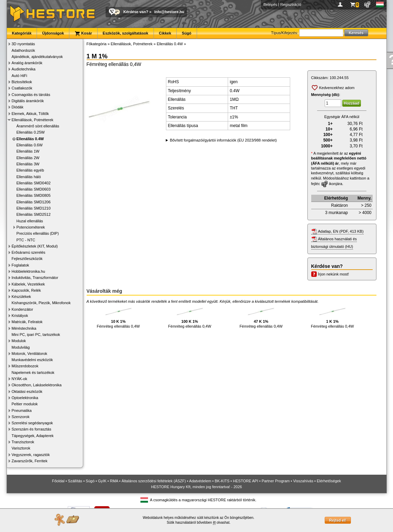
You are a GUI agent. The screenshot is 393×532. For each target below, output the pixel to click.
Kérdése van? (136, 12)
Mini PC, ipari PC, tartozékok (36, 335)
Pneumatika (22, 410)
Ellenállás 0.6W (30, 145)
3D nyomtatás (23, 44)
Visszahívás (303, 481)
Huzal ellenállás (30, 221)
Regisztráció (291, 4)
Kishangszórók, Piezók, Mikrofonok (41, 303)
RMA (114, 481)
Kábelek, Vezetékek (28, 284)
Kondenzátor (22, 309)
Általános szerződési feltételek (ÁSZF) (154, 481)
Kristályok (20, 316)
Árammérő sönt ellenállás (38, 126)
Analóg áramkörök (27, 63)
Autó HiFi (19, 76)
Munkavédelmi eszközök (32, 360)
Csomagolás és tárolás (31, 95)
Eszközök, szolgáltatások (126, 33)
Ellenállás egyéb (30, 170)
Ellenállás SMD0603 (34, 189)
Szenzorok (21, 417)
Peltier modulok (25, 404)
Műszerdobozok (25, 366)
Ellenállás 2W (28, 158)
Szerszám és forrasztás (32, 429)
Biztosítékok (22, 82)
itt (214, 523)
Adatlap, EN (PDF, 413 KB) (341, 231)
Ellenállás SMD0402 (34, 183)
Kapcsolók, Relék (26, 290)
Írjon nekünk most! (334, 274)
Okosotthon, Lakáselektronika (37, 385)
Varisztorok (21, 448)
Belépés (271, 4)
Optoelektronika (25, 398)
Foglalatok (21, 265)
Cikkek (165, 33)
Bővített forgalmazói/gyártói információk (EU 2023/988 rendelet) (223, 140)
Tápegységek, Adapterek (33, 436)
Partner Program (276, 481)
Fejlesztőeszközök (27, 259)
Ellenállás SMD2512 (34, 214)
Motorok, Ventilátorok (30, 354)
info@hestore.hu (169, 12)
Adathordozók (23, 50)
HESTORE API (245, 481)
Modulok (19, 341)
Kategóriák (22, 33)
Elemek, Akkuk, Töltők (30, 114)
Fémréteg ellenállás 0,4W (119, 317)
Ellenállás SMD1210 (34, 208)
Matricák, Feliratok (27, 322)
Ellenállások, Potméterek (33, 120)
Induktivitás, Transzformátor (35, 278)
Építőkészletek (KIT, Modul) (35, 246)
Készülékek (21, 297)
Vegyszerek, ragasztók (31, 455)
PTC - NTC (26, 240)
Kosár (83, 33)
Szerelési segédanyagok (32, 423)
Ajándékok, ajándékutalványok (37, 57)
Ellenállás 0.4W (30, 139)
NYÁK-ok (19, 379)
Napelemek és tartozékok (33, 373)
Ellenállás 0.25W (31, 132)
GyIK (102, 481)
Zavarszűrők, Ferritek (30, 461)
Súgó (187, 33)
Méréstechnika (24, 328)
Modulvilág (21, 347)
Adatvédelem (200, 481)
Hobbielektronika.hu (28, 271)
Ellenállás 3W (28, 164)
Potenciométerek (31, 227)
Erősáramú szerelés (29, 252)
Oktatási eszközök (27, 391)
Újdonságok (53, 33)
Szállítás (75, 481)
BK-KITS (222, 481)
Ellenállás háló (29, 177)
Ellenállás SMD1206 (34, 202)
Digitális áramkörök (28, 101)
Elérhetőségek (329, 481)
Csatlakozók (22, 88)
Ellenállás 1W (28, 151)
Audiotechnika (24, 69)
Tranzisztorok (23, 442)
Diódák (18, 107)
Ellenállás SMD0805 (34, 195)
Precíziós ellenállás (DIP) (38, 233)
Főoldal (58, 481)
